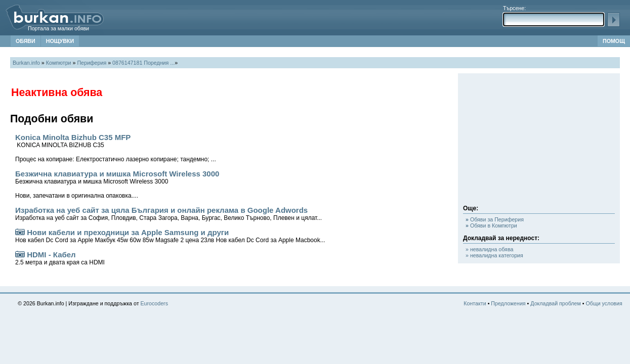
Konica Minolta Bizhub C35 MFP (116, 148)
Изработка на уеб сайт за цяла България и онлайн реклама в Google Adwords (169, 214)
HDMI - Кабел (60, 258)
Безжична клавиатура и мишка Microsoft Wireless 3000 (117, 184)
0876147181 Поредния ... (143, 63)
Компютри (59, 63)
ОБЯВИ (26, 41)
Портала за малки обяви (58, 28)
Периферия (92, 63)
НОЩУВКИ (60, 41)
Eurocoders (155, 303)
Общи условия (604, 303)
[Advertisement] (539, 142)
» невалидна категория (494, 255)
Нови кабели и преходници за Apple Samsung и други (170, 236)
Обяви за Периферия (495, 219)
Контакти (475, 303)
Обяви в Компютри (491, 225)
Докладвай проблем (556, 303)
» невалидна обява (489, 249)
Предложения (508, 303)
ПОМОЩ (614, 41)
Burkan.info (26, 63)
